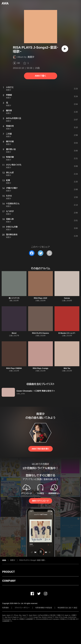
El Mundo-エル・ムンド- (67, 333)
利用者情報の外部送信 (44, 608)
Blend (14, 333)
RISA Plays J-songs (40, 368)
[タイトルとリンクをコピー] (49, 253)
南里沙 (31, 57)
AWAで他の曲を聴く (40, 449)
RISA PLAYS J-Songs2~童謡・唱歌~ (32, 560)
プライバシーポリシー (22, 608)
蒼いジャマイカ (14, 298)
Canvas (67, 298)
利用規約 (6, 608)
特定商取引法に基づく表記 (67, 608)
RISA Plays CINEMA (14, 368)
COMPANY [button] (9, 581)
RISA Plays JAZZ (40, 298)
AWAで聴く (40, 76)
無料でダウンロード (40, 501)
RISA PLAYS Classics (40, 333)
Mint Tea (67, 368)
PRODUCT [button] (8, 572)
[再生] (65, 49)
